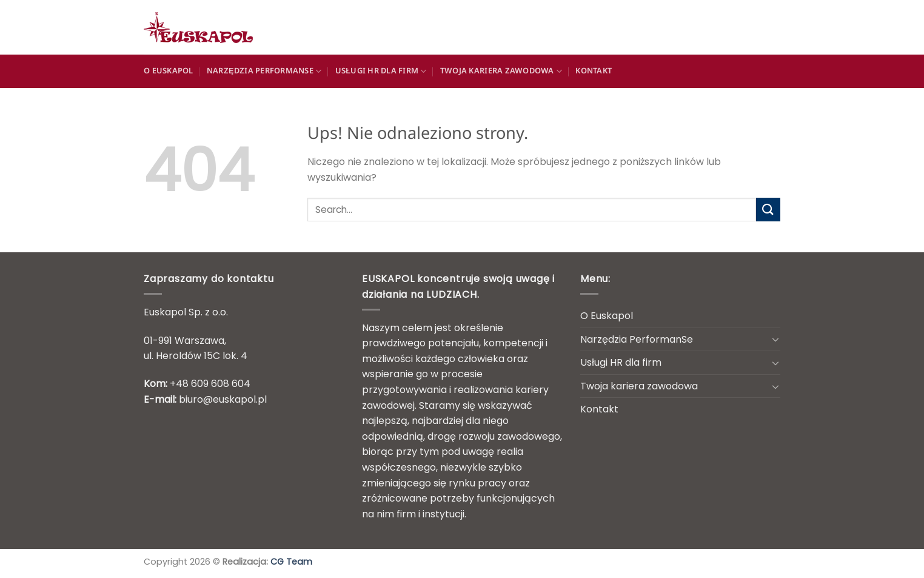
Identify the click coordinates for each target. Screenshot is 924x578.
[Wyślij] (768, 210)
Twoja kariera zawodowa (501, 71)
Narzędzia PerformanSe (264, 71)
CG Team (291, 562)
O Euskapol (169, 71)
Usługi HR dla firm (381, 71)
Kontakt (594, 71)
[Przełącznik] (775, 339)
